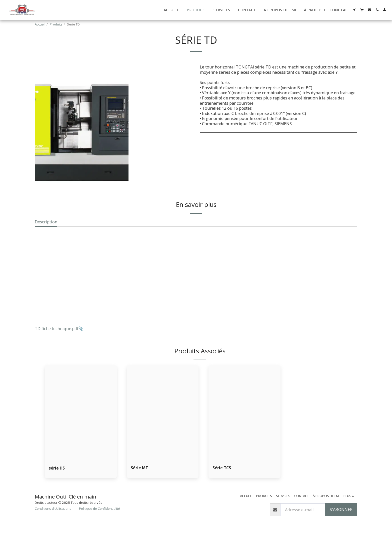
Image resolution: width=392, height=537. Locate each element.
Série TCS (222, 468)
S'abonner (341, 510)
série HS (57, 468)
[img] (163, 413)
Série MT (140, 468)
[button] (354, 10)
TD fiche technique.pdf (57, 328)
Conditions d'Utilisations (53, 509)
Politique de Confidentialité (99, 509)
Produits (56, 24)
